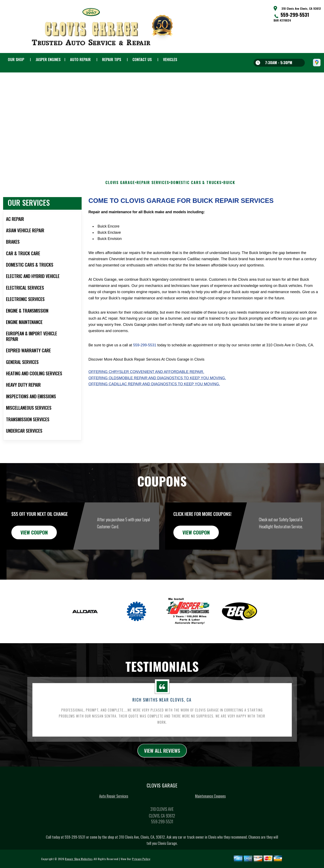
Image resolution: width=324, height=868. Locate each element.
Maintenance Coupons (210, 803)
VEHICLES (170, 59)
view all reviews (162, 758)
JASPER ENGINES (48, 59)
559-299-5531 (295, 14)
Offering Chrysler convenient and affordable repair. (146, 379)
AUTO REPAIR (80, 59)
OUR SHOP (16, 59)
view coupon (34, 539)
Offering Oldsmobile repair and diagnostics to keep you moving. (157, 385)
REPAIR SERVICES (153, 190)
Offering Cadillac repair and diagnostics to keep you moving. (154, 391)
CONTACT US (142, 59)
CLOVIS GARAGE (120, 190)
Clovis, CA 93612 (102, 96)
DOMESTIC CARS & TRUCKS (196, 190)
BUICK (229, 190)
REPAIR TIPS (112, 59)
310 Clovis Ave (80, 96)
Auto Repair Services (114, 803)
